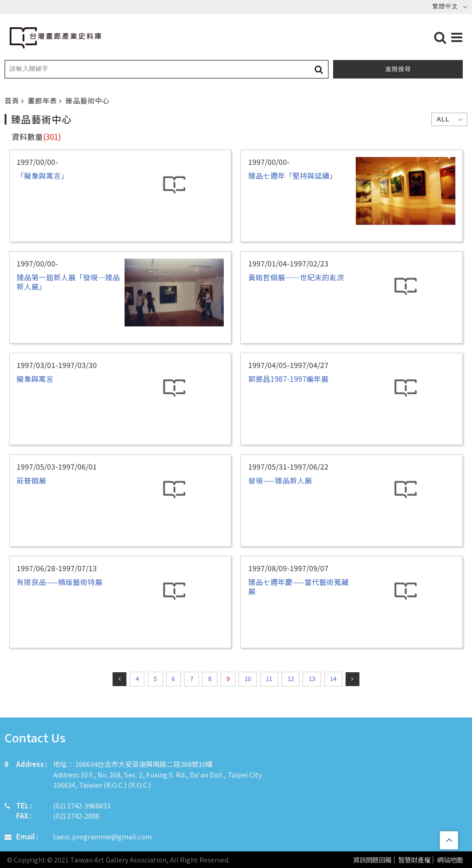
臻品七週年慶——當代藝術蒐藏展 (299, 586)
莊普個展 (31, 480)
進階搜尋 (398, 69)
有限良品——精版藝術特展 (60, 582)
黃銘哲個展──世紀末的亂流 (296, 277)
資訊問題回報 (372, 860)
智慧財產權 (414, 860)
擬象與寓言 (35, 379)
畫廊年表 (43, 100)
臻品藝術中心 (88, 100)
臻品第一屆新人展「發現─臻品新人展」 (68, 282)
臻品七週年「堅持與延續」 (293, 175)
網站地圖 (450, 860)
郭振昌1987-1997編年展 (288, 379)
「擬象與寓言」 (42, 175)
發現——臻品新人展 (280, 480)
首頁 (13, 100)
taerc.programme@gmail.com (102, 836)
